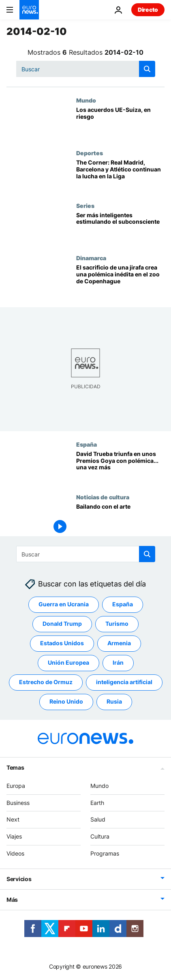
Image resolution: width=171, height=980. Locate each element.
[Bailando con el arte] (120, 520)
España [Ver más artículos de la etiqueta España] (123, 604)
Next (13, 820)
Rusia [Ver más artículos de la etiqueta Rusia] (114, 702)
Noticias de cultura (103, 497)
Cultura (100, 836)
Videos (15, 853)
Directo (148, 10)
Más (12, 900)
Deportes (90, 153)
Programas (105, 853)
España (87, 444)
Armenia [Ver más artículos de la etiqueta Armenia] (119, 643)
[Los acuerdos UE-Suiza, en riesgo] (120, 123)
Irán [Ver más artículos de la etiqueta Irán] (118, 663)
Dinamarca (91, 258)
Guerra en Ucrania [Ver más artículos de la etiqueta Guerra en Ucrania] (64, 604)
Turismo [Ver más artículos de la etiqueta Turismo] (117, 624)
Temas (15, 767)
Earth (97, 803)
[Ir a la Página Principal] (29, 10)
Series (85, 205)
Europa (16, 786)
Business (18, 803)
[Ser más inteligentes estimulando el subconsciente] (120, 229)
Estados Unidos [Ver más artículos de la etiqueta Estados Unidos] (62, 643)
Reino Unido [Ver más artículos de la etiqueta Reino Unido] (66, 702)
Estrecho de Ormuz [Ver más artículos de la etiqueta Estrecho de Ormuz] (46, 682)
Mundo (86, 100)
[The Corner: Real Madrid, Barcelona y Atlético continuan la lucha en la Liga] (120, 176)
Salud (98, 820)
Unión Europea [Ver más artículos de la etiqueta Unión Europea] (68, 663)
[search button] (147, 69)
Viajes (14, 836)
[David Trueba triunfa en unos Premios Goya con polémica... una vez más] (120, 467)
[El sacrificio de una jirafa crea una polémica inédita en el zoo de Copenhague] (120, 281)
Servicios (19, 879)
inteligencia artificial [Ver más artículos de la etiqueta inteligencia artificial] (124, 682)
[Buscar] (86, 69)
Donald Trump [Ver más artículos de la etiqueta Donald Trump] (62, 624)
